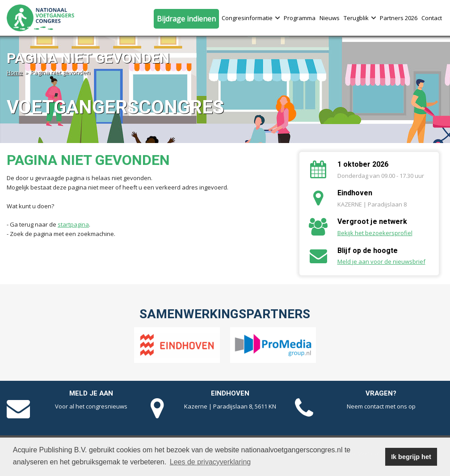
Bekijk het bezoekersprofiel (375, 233)
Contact (432, 18)
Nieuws (330, 18)
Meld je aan (91, 393)
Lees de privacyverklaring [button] (210, 462)
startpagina (73, 224)
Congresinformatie (251, 18)
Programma (300, 18)
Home (15, 72)
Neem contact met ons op (381, 406)
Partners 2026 (399, 18)
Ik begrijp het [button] (411, 457)
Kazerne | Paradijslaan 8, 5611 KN (230, 406)
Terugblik (360, 18)
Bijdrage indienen (186, 19)
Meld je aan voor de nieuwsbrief (381, 261)
